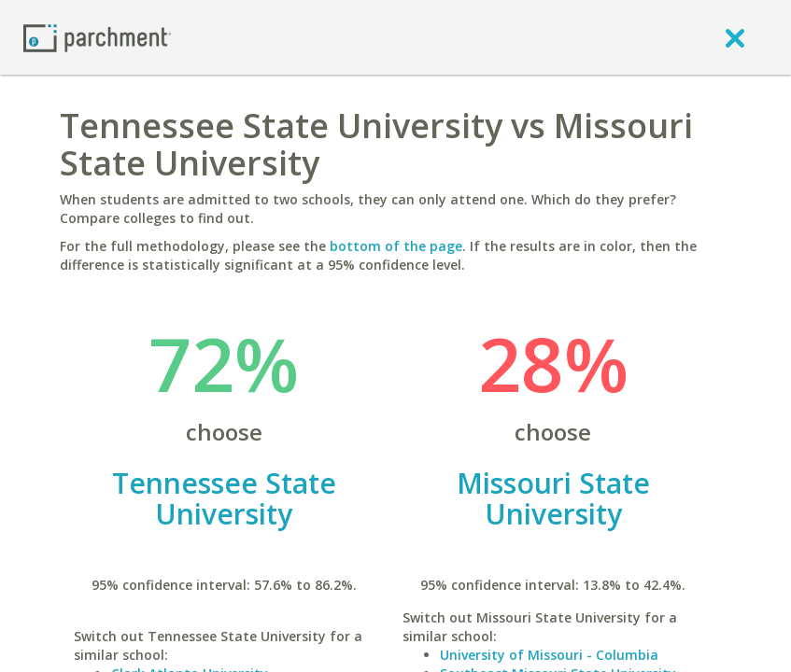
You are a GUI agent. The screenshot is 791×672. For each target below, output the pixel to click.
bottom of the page (396, 246)
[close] (735, 37)
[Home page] (97, 37)
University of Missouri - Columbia (549, 655)
